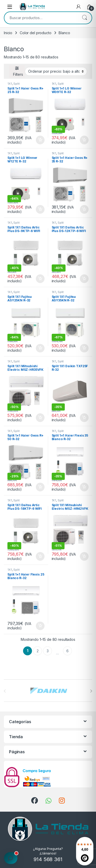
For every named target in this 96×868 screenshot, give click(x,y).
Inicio (8, 33)
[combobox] (41, 18)
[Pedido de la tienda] (56, 71)
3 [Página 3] (48, 651)
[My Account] (79, 7)
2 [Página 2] (38, 651)
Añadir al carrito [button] (40, 140)
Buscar (84, 18)
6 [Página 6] (67, 651)
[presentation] (91, 691)
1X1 (10, 84)
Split (16, 84)
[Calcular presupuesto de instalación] (11, 858)
